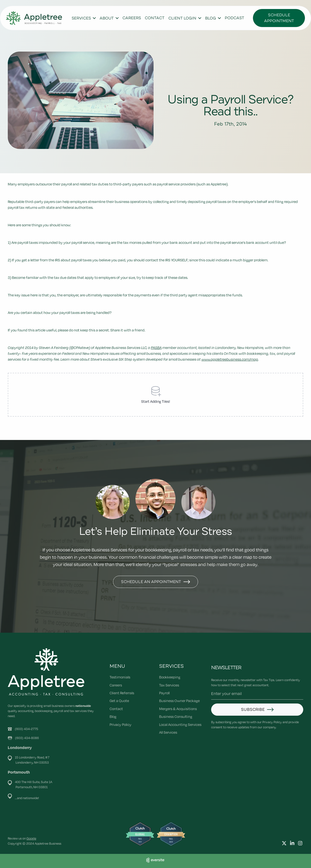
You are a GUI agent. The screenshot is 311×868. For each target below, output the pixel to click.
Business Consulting (176, 716)
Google (31, 838)
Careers (132, 18)
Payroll (164, 693)
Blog (113, 716)
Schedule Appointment (279, 18)
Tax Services (169, 685)
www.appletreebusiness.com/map (230, 359)
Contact (155, 18)
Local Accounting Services (180, 724)
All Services (168, 732)
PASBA (156, 347)
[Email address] (257, 694)
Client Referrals (122, 693)
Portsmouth (19, 772)
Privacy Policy (121, 724)
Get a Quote (119, 701)
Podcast (234, 18)
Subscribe (253, 710)
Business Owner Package (179, 701)
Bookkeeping (170, 677)
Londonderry (20, 747)
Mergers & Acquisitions (178, 709)
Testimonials (120, 677)
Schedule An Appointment (151, 582)
